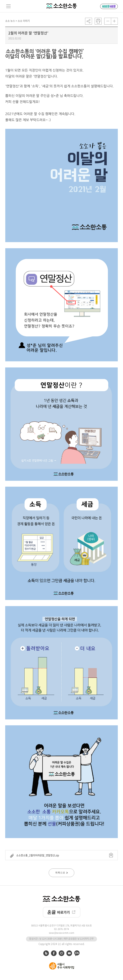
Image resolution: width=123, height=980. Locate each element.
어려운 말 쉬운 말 (109, 6)
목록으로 (62, 873)
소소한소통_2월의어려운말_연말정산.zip (62, 855)
